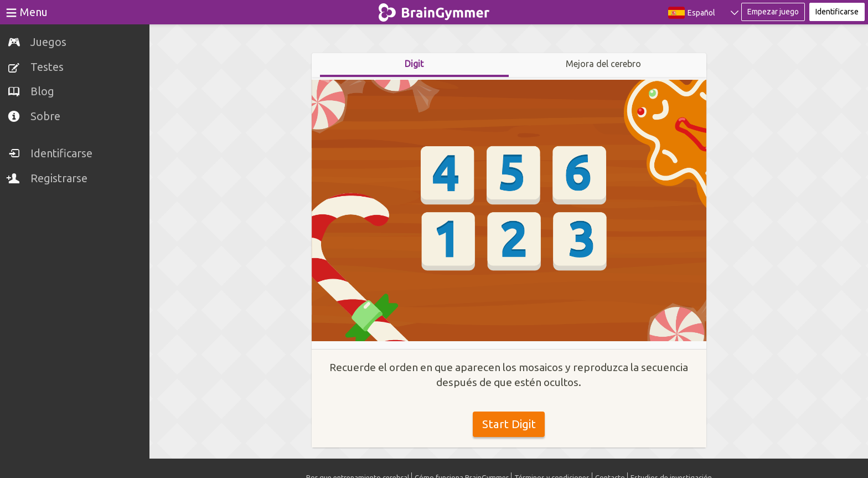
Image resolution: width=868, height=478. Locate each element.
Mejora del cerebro (603, 64)
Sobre (45, 116)
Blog (42, 91)
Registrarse (59, 178)
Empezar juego (773, 12)
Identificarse (61, 153)
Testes (47, 67)
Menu (34, 12)
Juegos (48, 42)
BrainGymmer (434, 10)
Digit (414, 64)
